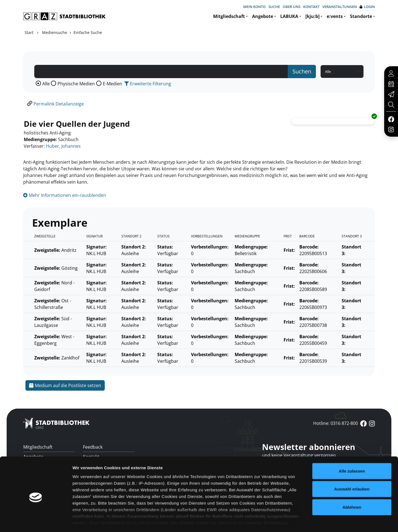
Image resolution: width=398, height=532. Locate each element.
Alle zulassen (352, 448)
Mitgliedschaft (229, 16)
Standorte (361, 16)
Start (29, 32)
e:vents (335, 16)
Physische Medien (76, 84)
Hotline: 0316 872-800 (336, 423)
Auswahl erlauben (352, 466)
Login (367, 7)
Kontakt (311, 7)
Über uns (292, 7)
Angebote (263, 16)
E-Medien (112, 84)
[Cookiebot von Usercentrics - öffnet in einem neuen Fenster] (36, 521)
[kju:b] (312, 16)
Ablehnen (352, 484)
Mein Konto (254, 7)
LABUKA (289, 16)
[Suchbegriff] (161, 72)
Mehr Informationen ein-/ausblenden (65, 195)
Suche (274, 7)
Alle (46, 84)
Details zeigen (294, 521)
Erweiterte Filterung (148, 84)
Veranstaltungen (340, 7)
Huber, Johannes (63, 146)
